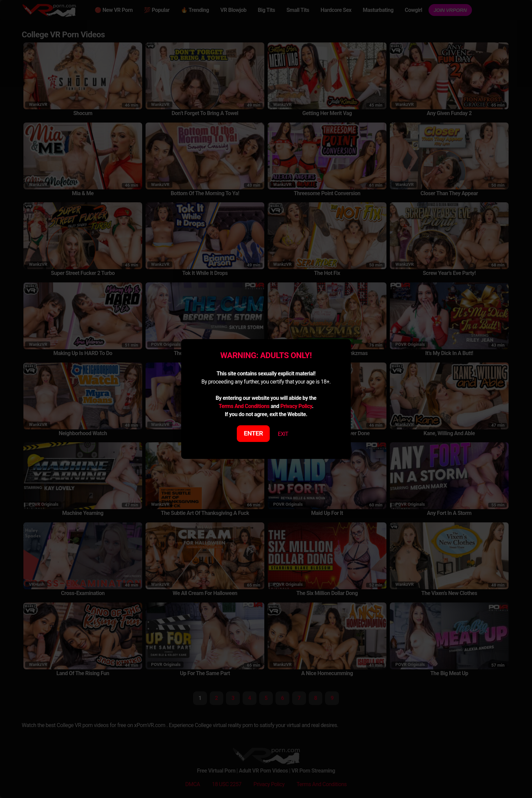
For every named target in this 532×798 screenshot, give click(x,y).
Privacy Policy (296, 406)
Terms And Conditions (244, 406)
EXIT (283, 434)
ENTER (254, 433)
